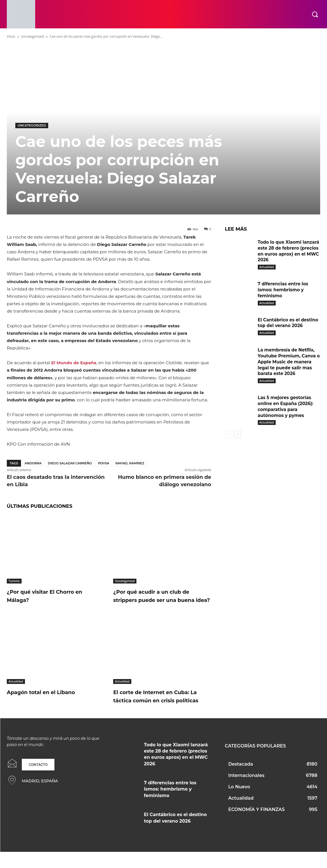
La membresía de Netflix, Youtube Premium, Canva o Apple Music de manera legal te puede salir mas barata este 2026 (288, 367)
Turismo (14, 581)
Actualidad (16, 690)
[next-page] (238, 440)
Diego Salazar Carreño (70, 463)
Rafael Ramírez (130, 463)
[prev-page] (228, 440)
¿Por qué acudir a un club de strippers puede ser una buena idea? (160, 600)
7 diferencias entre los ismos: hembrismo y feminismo (284, 290)
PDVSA (104, 463)
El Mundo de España (74, 363)
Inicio (11, 36)
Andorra (33, 463)
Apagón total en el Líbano (49, 700)
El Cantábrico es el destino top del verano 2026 (284, 326)
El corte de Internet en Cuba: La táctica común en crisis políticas (160, 708)
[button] (315, 14)
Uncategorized (32, 36)
